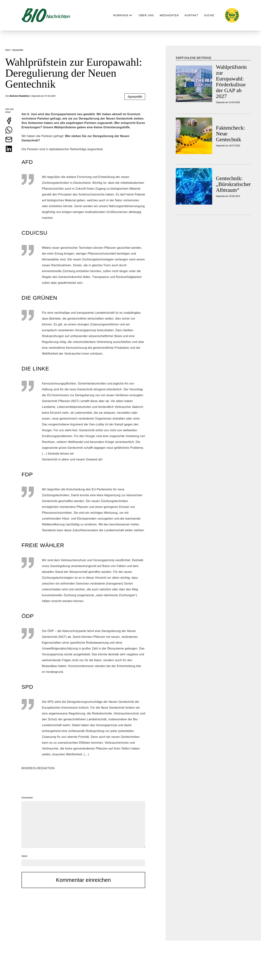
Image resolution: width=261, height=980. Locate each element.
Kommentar (27, 798)
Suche (209, 15)
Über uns (146, 15)
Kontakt (192, 15)
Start (8, 50)
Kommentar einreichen (83, 880)
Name (24, 856)
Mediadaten (169, 15)
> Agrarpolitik (17, 50)
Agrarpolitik (135, 97)
